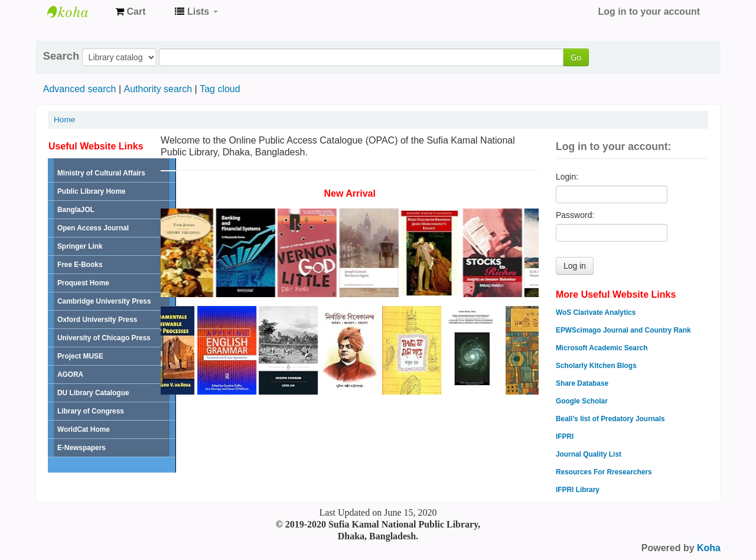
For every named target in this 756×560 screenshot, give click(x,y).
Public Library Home (92, 191)
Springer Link (80, 246)
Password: (575, 215)
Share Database (582, 383)
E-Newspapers (82, 448)
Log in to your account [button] (649, 12)
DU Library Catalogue (93, 393)
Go (576, 57)
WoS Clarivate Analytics (596, 312)
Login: (567, 177)
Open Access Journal (93, 228)
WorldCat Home (84, 429)
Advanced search (80, 89)
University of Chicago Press (104, 338)
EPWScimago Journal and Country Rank (623, 330)
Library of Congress (91, 411)
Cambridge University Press (104, 301)
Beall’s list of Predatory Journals (610, 419)
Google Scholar (582, 401)
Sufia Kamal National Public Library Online (77, 12)
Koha (709, 548)
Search (61, 56)
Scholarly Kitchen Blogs (596, 366)
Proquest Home (83, 283)
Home (64, 120)
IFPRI (565, 437)
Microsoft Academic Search (602, 348)
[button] (130, 12)
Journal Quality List (589, 454)
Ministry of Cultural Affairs (101, 173)
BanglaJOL (76, 210)
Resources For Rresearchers (604, 472)
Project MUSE (80, 356)
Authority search (158, 89)
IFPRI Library (578, 490)
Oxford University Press (97, 320)
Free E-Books (80, 265)
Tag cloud (220, 89)
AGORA (70, 375)
